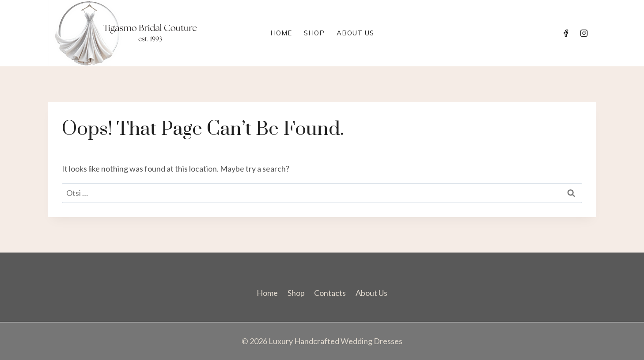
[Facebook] (566, 33)
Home (281, 33)
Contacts (330, 293)
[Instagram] (584, 33)
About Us (355, 33)
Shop (314, 33)
